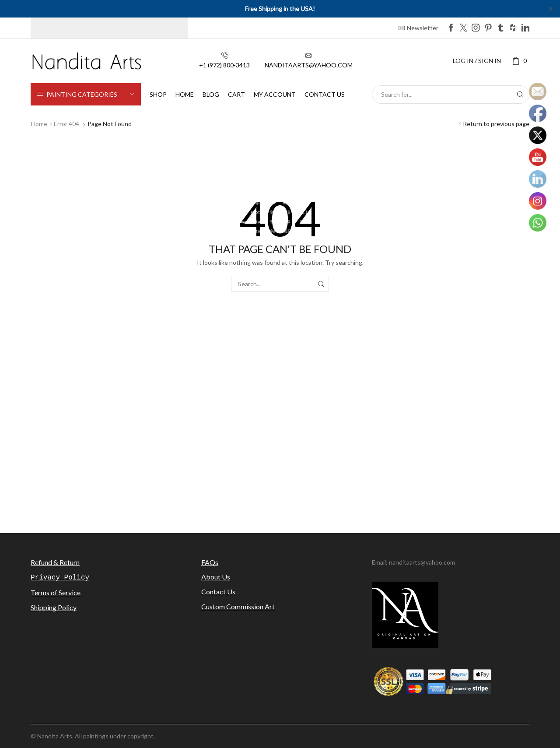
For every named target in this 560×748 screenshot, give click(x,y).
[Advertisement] (280, 448)
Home (185, 94)
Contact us (325, 94)
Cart (236, 94)
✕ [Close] (551, 9)
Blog (211, 94)
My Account (275, 94)
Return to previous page (496, 124)
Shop (158, 94)
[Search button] (520, 95)
